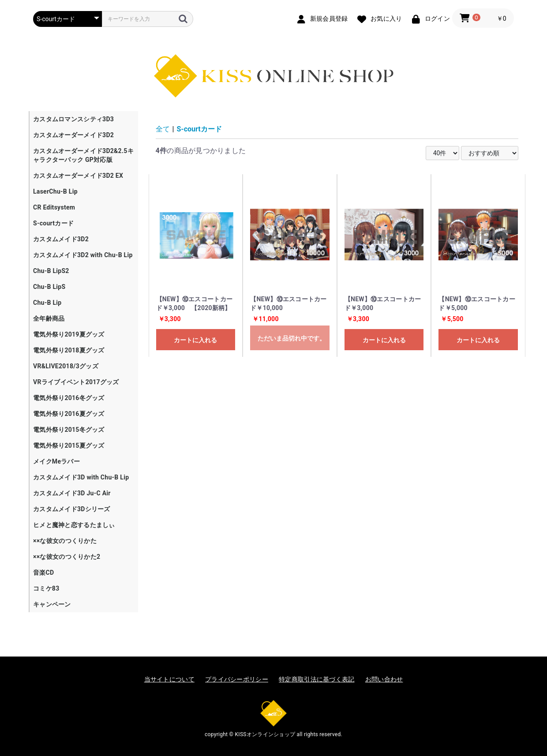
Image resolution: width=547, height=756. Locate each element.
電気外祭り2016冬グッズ (69, 398)
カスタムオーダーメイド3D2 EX (78, 176)
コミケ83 (46, 588)
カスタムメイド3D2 (61, 239)
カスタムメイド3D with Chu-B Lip (81, 477)
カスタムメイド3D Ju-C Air (72, 493)
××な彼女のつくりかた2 (67, 557)
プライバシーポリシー (237, 679)
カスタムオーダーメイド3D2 (73, 135)
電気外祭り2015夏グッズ (69, 445)
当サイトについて (169, 679)
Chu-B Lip (47, 303)
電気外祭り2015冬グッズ (69, 430)
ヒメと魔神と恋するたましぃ (74, 525)
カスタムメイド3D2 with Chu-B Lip (83, 255)
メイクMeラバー (56, 461)
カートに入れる (195, 340)
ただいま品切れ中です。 (292, 338)
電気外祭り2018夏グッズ (69, 350)
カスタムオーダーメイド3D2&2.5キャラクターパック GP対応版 (83, 155)
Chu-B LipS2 (51, 271)
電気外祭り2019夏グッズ (69, 334)
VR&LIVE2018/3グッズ (66, 366)
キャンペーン (52, 604)
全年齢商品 (49, 318)
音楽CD (43, 573)
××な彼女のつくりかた (65, 541)
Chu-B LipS (49, 287)
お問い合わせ (384, 679)
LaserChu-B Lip (55, 191)
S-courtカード (53, 223)
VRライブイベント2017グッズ (76, 382)
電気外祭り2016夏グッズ (69, 414)
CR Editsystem (54, 207)
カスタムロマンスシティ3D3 (73, 119)
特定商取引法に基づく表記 (317, 679)
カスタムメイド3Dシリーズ (72, 509)
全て (163, 129)
